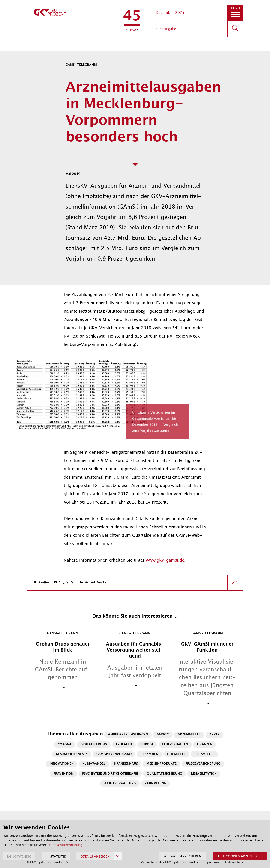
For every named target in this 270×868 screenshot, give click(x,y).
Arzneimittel (189, 735)
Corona (65, 745)
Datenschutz (234, 862)
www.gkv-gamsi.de (165, 560)
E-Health (124, 745)
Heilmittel (176, 754)
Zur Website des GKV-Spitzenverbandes (169, 862)
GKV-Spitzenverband (114, 754)
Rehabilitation (204, 774)
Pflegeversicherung (203, 764)
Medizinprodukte (162, 764)
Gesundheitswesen (72, 754)
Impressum (212, 862)
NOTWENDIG (22, 856)
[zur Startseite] (71, 13)
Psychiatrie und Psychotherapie (110, 774)
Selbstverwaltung (120, 784)
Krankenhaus (126, 764)
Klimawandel (94, 764)
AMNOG (163, 735)
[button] (132, 21)
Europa (147, 745)
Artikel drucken (96, 582)
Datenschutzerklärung (65, 845)
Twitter (44, 582)
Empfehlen (67, 582)
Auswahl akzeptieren (183, 856)
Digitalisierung (94, 745)
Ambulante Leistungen (128, 735)
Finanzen (205, 745)
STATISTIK (58, 856)
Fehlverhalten (175, 745)
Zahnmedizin (156, 784)
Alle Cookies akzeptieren (240, 856)
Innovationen (62, 764)
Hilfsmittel (204, 754)
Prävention (63, 774)
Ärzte (214, 735)
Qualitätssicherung (164, 774)
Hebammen (149, 754)
